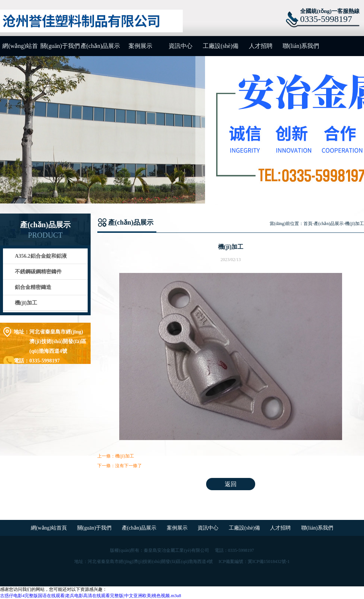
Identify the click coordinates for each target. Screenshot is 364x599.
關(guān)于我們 (60, 46)
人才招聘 (261, 46)
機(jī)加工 (26, 303)
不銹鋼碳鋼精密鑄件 (38, 272)
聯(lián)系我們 (301, 46)
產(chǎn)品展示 (100, 46)
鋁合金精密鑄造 (33, 287)
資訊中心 (181, 46)
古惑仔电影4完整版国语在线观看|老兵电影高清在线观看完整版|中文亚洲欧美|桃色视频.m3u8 (91, 596)
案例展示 (140, 46)
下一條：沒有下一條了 (120, 466)
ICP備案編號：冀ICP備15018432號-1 (254, 561)
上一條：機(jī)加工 (116, 456)
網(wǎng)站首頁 (20, 49)
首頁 (308, 224)
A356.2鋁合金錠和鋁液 (41, 256)
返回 (231, 484)
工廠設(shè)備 (221, 46)
